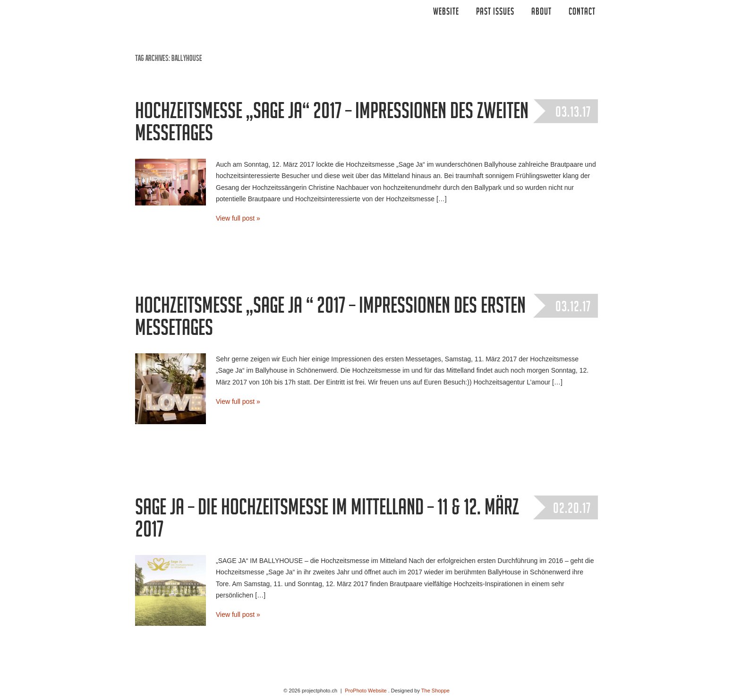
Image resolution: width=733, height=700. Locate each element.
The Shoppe (435, 691)
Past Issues (495, 13)
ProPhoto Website (366, 691)
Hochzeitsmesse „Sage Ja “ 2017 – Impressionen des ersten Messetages (330, 320)
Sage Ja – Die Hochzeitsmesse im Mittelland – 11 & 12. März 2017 (327, 521)
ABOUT (541, 13)
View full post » (238, 218)
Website (446, 13)
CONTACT (582, 13)
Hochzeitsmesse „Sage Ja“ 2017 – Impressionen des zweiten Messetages (332, 125)
